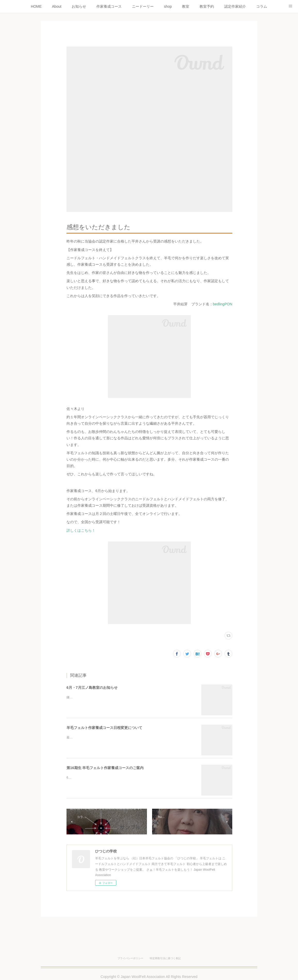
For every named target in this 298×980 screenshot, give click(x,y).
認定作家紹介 (235, 6)
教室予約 (207, 6)
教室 (186, 6)
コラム (262, 6)
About (57, 6)
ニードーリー (143, 6)
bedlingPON (223, 304)
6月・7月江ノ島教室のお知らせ (92, 688)
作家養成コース (109, 6)
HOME (36, 6)
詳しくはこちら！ (81, 530)
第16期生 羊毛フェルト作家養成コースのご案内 (105, 768)
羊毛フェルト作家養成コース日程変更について (104, 728)
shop (168, 6)
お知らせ (79, 6)
